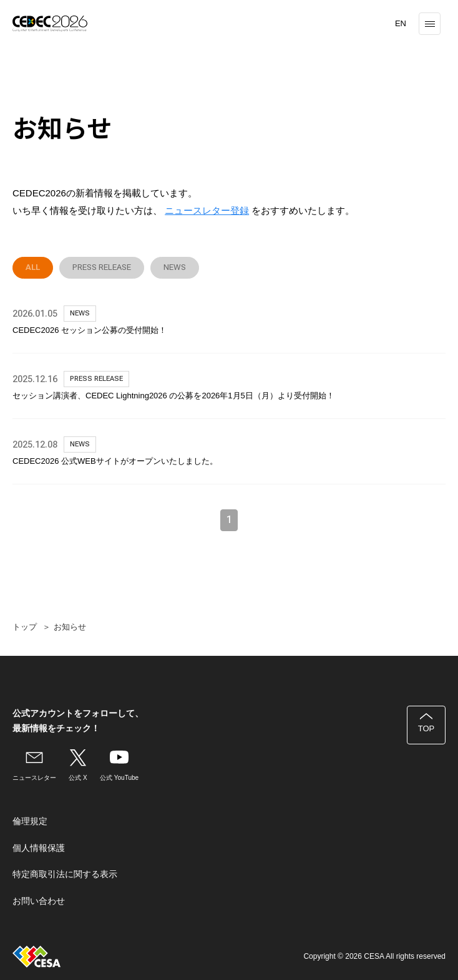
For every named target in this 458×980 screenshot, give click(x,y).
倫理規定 (30, 821)
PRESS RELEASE (102, 267)
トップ (25, 627)
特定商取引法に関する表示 (65, 874)
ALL (33, 267)
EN (401, 23)
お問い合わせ (39, 901)
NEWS (175, 267)
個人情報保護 (39, 848)
